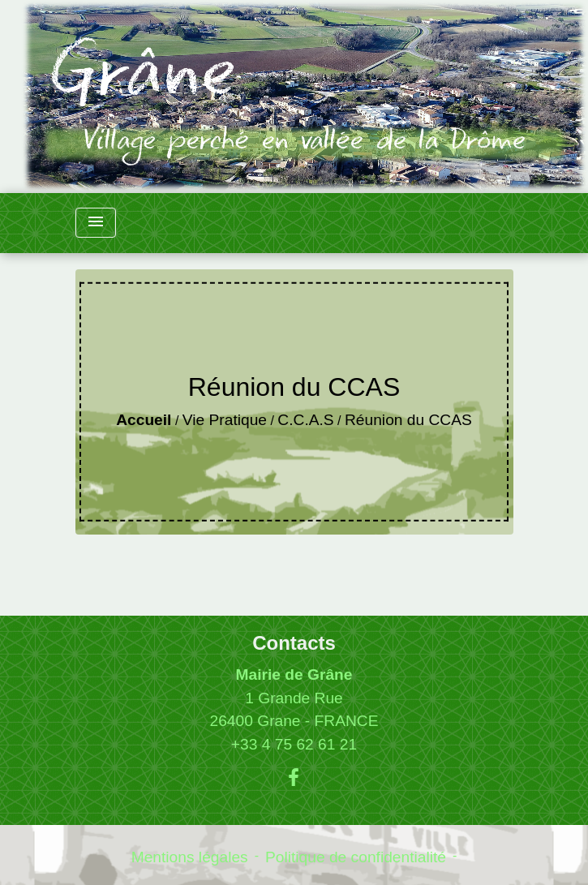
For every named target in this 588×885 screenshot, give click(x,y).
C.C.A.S (305, 420)
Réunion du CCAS (408, 420)
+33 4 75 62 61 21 (294, 744)
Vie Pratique (225, 420)
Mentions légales (190, 857)
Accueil (144, 420)
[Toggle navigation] (96, 223)
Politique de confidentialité (356, 857)
